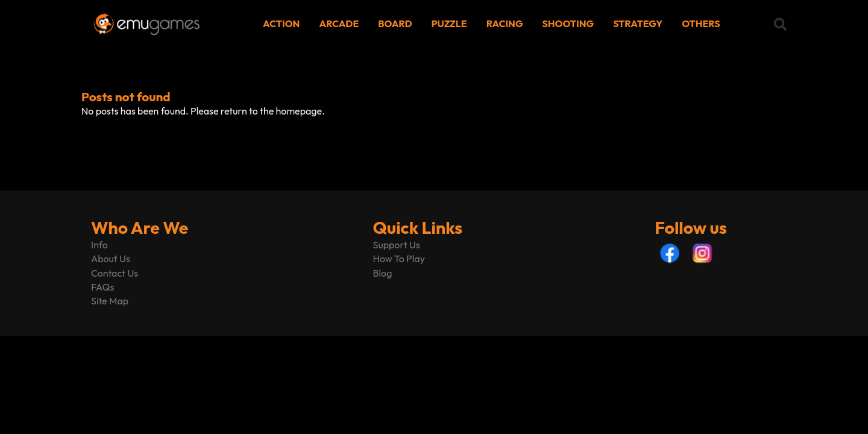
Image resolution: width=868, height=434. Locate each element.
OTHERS (701, 24)
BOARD (395, 24)
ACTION (281, 24)
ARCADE (339, 24)
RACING (505, 24)
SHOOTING (568, 24)
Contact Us (115, 273)
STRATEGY (638, 24)
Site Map (110, 301)
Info (99, 245)
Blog (383, 273)
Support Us (397, 245)
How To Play (399, 259)
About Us (111, 259)
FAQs (102, 287)
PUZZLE (449, 24)
